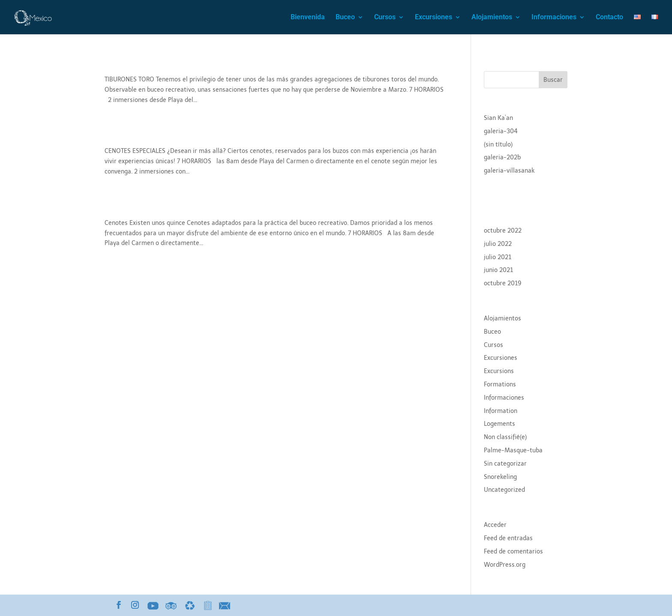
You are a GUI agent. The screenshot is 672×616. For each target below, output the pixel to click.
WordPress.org (505, 565)
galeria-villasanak (509, 171)
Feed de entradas (508, 538)
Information (501, 411)
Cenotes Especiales (149, 136)
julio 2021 (498, 257)
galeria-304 (501, 131)
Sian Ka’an (498, 118)
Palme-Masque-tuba (513, 450)
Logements (499, 424)
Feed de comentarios (513, 552)
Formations (500, 384)
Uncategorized (504, 490)
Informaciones (554, 18)
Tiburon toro (133, 64)
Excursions (499, 371)
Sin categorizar (505, 464)
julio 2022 (498, 244)
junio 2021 (498, 270)
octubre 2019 (503, 283)
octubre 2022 (503, 231)
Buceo (345, 18)
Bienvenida (308, 18)
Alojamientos (492, 18)
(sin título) (498, 145)
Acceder (495, 525)
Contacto (609, 18)
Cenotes (123, 208)
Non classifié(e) (505, 437)
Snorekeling (500, 477)
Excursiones (433, 18)
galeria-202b (502, 157)
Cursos (385, 18)
